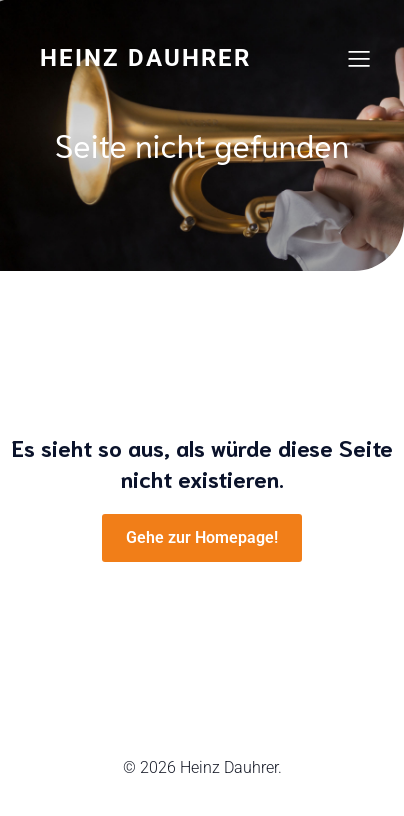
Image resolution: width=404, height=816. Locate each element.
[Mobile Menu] (359, 58)
